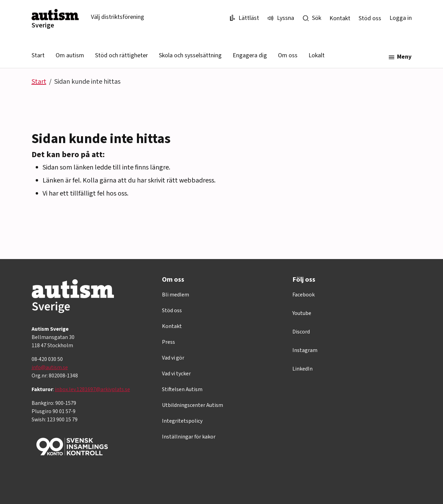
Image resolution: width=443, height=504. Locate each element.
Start (38, 55)
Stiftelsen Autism (182, 389)
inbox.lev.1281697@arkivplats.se (92, 389)
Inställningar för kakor (189, 437)
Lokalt (317, 55)
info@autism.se (50, 367)
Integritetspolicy (182, 421)
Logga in (401, 18)
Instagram (305, 350)
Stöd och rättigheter (121, 55)
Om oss (288, 55)
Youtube (302, 313)
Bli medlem (176, 295)
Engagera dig (250, 55)
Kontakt (340, 18)
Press (168, 342)
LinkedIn (302, 369)
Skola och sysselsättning (190, 55)
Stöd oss (370, 18)
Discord (301, 332)
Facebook (304, 295)
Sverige (43, 25)
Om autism (70, 55)
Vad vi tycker (176, 374)
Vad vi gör (173, 358)
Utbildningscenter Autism (193, 405)
